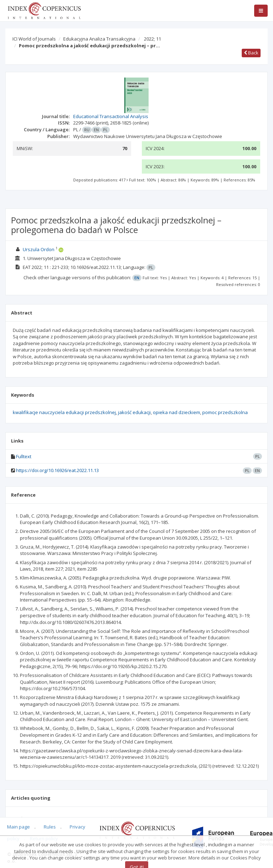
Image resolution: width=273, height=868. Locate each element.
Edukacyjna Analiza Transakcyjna (99, 39)
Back (251, 53)
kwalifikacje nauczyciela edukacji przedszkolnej (64, 412)
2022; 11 (152, 39)
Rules (50, 827)
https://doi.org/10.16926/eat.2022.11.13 (57, 470)
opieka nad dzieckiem (176, 412)
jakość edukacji (134, 412)
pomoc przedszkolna (225, 412)
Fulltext (24, 456)
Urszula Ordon (39, 249)
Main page (18, 827)
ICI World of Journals (34, 39)
